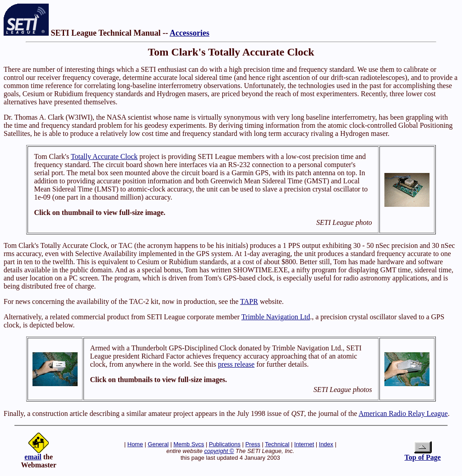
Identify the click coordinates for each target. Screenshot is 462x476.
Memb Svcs (189, 444)
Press (253, 444)
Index (326, 444)
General (158, 444)
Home (135, 444)
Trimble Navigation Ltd (276, 317)
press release (236, 364)
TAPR (249, 301)
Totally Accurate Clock (104, 156)
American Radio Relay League (403, 413)
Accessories (189, 33)
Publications (225, 444)
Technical (277, 444)
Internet (304, 444)
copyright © (219, 451)
